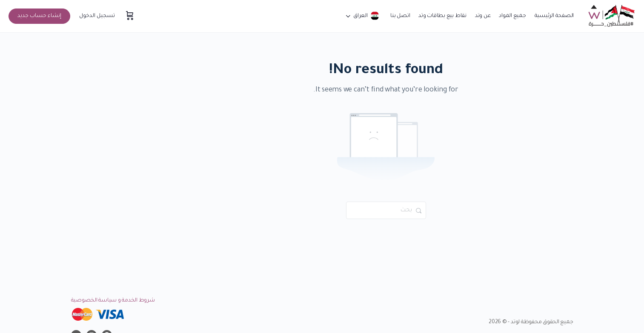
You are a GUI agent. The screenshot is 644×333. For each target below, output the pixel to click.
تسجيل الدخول (97, 16)
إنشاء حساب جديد (39, 16)
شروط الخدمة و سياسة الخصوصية (113, 301)
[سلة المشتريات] (129, 16)
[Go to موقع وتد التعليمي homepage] (611, 17)
